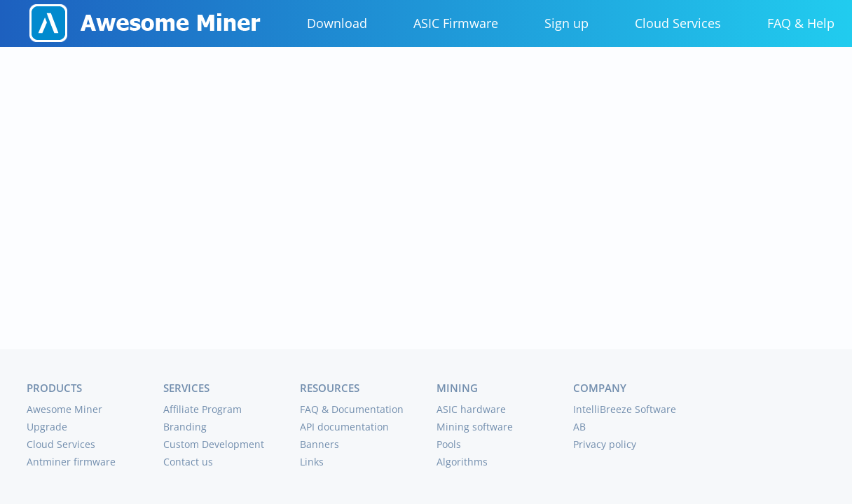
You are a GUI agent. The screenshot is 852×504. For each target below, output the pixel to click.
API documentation (344, 427)
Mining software (475, 427)
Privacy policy (605, 444)
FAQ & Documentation (352, 409)
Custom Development (214, 444)
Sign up (566, 23)
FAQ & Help (801, 23)
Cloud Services (678, 23)
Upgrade (47, 427)
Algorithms (462, 462)
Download (337, 23)
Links (312, 462)
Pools (449, 444)
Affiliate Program (202, 409)
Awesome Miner (64, 409)
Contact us (188, 462)
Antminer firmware (71, 462)
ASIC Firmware (456, 23)
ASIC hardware (471, 409)
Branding (185, 427)
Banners (319, 444)
